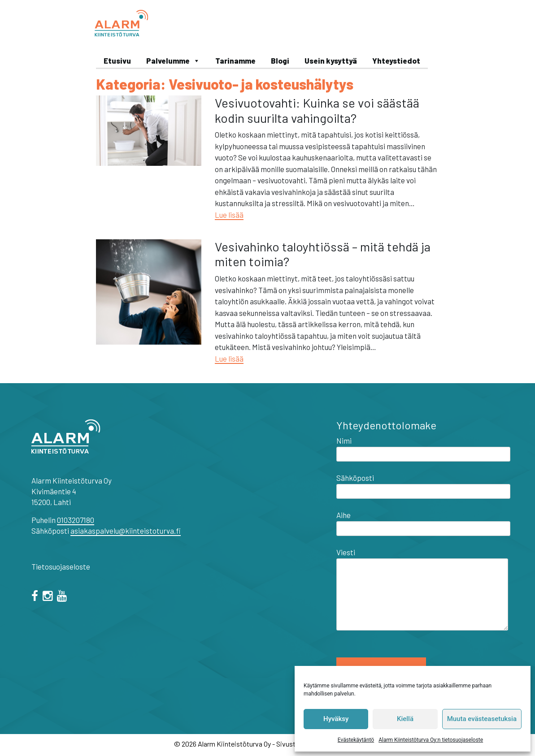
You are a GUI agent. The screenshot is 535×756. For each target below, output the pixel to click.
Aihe (423, 522)
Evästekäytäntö (356, 740)
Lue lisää (229, 215)
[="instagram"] (49, 597)
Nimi (423, 447)
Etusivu (117, 60)
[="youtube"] (63, 597)
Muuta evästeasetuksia (482, 719)
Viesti (422, 590)
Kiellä (405, 719)
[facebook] (36, 597)
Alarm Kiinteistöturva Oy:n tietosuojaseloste (431, 740)
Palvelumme (173, 60)
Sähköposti (423, 484)
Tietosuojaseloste (61, 566)
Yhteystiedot (396, 60)
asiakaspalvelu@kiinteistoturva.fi (126, 531)
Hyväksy (336, 719)
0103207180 (76, 520)
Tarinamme (235, 60)
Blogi (280, 60)
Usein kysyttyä (331, 60)
